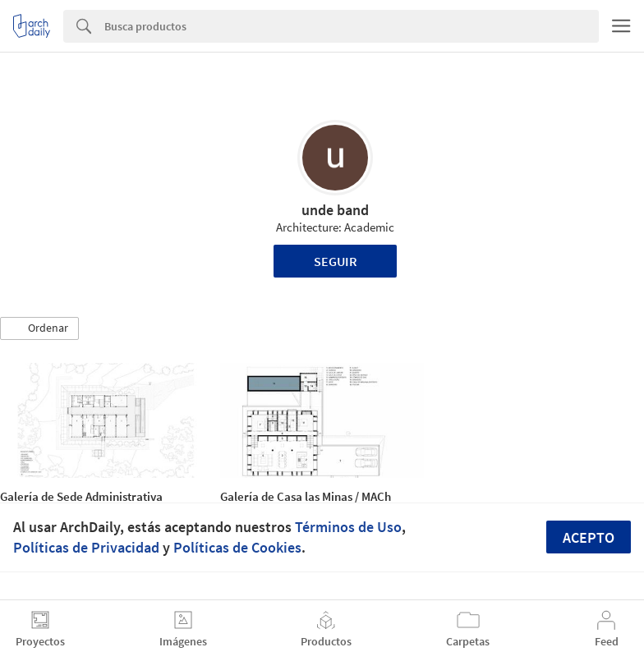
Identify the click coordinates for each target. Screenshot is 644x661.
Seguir (336, 261)
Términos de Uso (348, 527)
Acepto (589, 537)
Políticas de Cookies (237, 547)
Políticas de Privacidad (86, 547)
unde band (335, 210)
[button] (39, 328)
